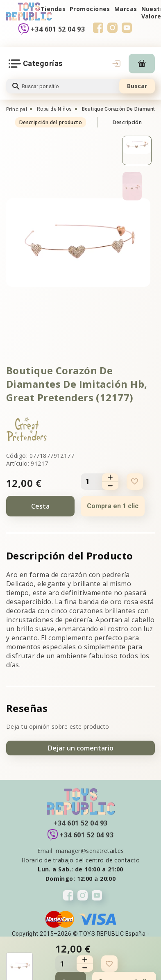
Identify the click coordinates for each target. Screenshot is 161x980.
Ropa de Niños (54, 109)
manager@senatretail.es (90, 851)
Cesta (40, 506)
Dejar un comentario (81, 748)
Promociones (90, 9)
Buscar (137, 86)
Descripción (127, 122)
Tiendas (53, 9)
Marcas (126, 9)
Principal (17, 109)
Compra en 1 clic (113, 506)
